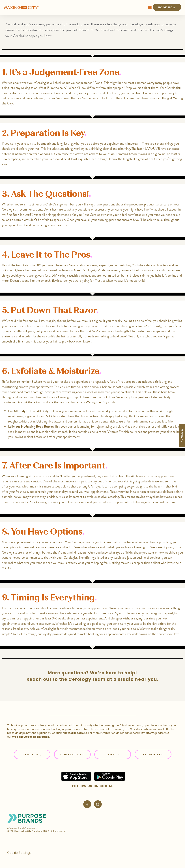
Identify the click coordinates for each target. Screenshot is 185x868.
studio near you (138, 679)
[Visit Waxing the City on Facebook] (87, 804)
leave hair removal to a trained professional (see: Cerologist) (57, 270)
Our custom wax (141, 331)
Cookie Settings (19, 853)
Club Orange (27, 634)
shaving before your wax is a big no (79, 321)
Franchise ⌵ (153, 754)
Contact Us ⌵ (72, 754)
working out (82, 149)
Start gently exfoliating (61, 392)
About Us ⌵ (32, 754)
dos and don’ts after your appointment (70, 476)
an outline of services (147, 557)
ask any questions (79, 209)
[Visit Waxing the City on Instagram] (98, 804)
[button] (150, 8)
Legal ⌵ (113, 754)
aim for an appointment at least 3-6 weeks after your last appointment (57, 618)
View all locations (75, 733)
